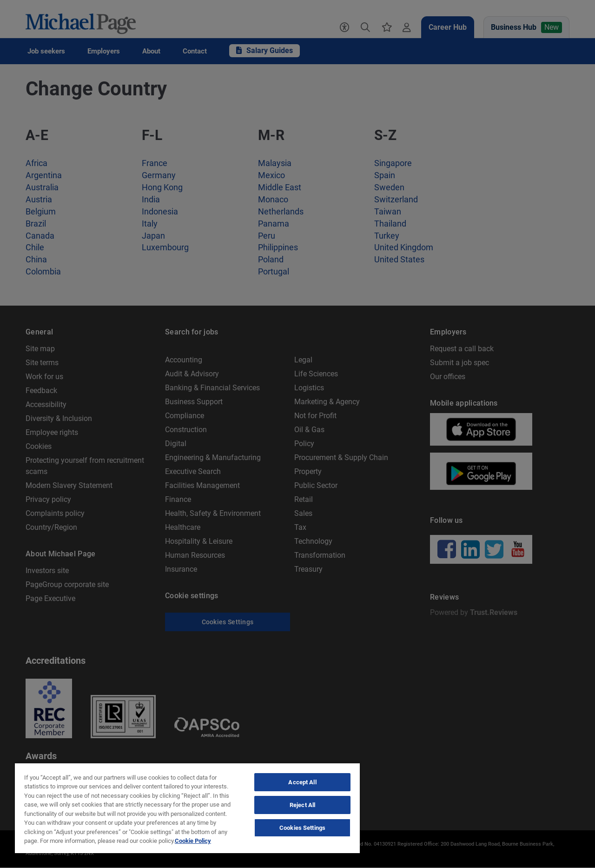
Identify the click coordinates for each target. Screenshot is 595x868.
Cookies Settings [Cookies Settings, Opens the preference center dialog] (302, 828)
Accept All (302, 782)
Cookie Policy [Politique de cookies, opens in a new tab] (193, 841)
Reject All (302, 805)
